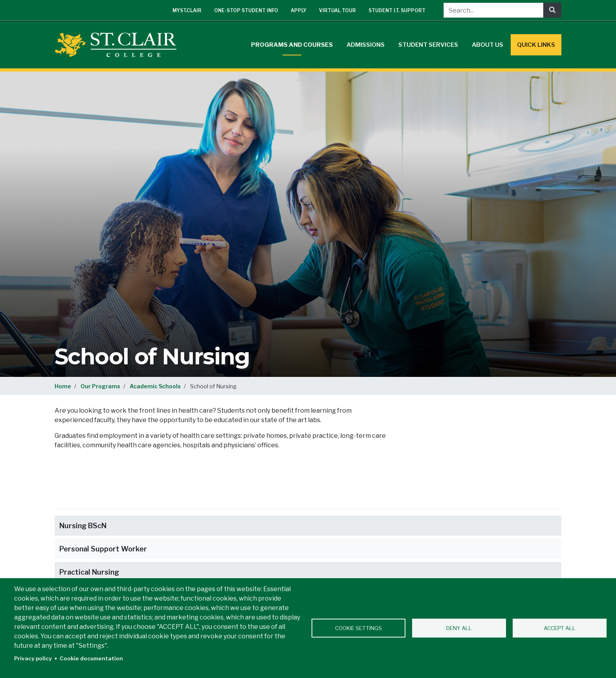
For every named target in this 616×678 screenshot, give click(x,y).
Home (63, 386)
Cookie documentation (91, 658)
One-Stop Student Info (246, 10)
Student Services (428, 45)
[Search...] (493, 10)
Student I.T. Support (397, 10)
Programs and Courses (292, 45)
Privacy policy (33, 658)
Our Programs (100, 386)
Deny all (459, 628)
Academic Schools (155, 386)
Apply (299, 10)
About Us (488, 45)
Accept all (560, 628)
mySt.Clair (187, 10)
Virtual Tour (337, 10)
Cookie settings (358, 628)
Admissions (366, 45)
